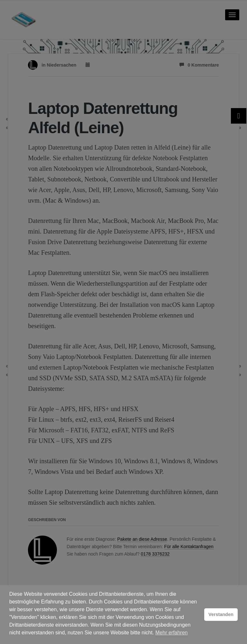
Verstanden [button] (221, 614)
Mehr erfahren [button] (172, 633)
